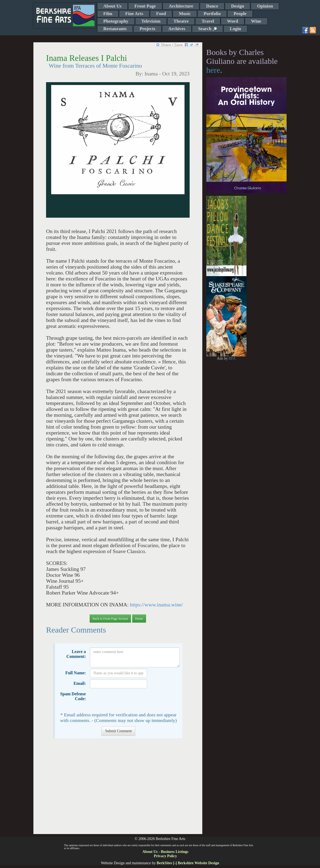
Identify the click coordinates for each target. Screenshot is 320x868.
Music (185, 14)
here (213, 70)
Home (139, 619)
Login (235, 29)
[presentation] (131, 700)
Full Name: (76, 673)
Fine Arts (134, 14)
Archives (177, 29)
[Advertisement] (118, 789)
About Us (113, 6)
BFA (232, 358)
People (240, 14)
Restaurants (115, 29)
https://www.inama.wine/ (156, 605)
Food (161, 14)
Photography (116, 21)
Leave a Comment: (76, 654)
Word (233, 21)
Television (151, 21)
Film (108, 14)
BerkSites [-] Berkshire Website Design (188, 863)
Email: (80, 683)
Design (238, 6)
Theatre (181, 21)
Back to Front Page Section (110, 619)
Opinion (265, 6)
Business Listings (175, 852)
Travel (208, 21)
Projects (147, 29)
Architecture (181, 6)
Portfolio (212, 14)
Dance (212, 6)
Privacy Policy (165, 856)
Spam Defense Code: (73, 696)
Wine (256, 21)
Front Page (145, 6)
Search (208, 29)
